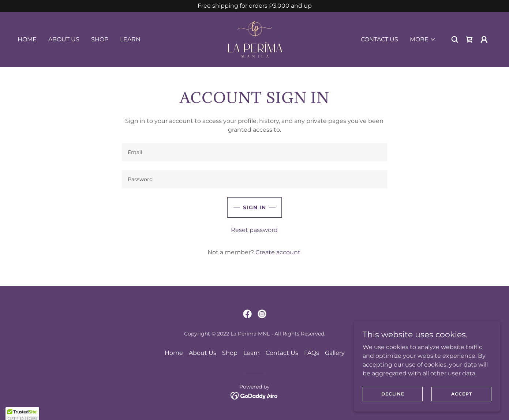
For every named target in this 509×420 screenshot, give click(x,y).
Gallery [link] (335, 353)
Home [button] (174, 353)
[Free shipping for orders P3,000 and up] (254, 6)
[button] (423, 40)
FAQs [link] (312, 353)
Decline (393, 394)
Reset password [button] (254, 230)
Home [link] (27, 39)
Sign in (254, 207)
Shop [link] (100, 39)
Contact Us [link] (379, 39)
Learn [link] (130, 39)
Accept (462, 394)
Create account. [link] (278, 252)
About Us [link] (64, 39)
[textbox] (254, 152)
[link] (254, 39)
